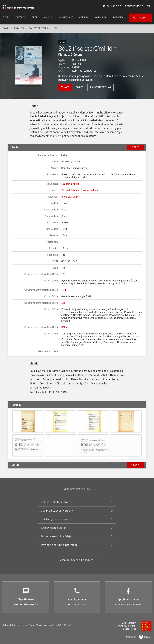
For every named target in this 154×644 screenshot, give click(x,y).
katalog (19, 28)
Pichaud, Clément (70, 55)
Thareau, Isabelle (90, 190)
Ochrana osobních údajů (56, 536)
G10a (64, 327)
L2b (63, 274)
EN (148, 6)
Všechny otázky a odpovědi (77, 560)
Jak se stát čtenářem (54, 502)
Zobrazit (136, 465)
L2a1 (64, 303)
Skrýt (136, 147)
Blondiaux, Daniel (70, 197)
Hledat (140, 18)
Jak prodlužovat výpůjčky (57, 511)
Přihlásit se (112, 6)
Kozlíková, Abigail (71, 184)
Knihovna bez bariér (54, 528)
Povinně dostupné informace (59, 545)
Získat (65, 87)
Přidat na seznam (100, 87)
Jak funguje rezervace (55, 519)
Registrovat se (134, 6)
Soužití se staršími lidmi (43, 28)
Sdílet (79, 87)
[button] (29, 66)
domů (6, 28)
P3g (64, 290)
